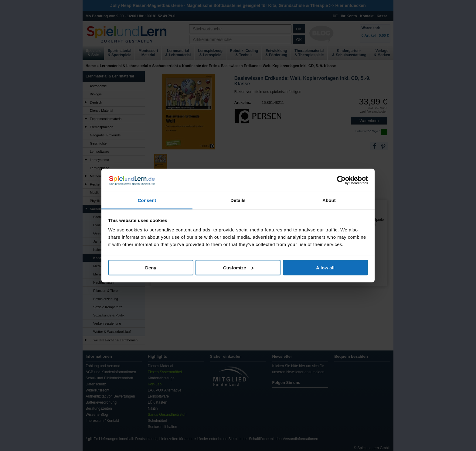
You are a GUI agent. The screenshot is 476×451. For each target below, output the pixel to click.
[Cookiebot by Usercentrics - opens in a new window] (341, 180)
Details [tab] (238, 200)
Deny (151, 267)
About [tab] (329, 200)
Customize (238, 267)
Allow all (325, 267)
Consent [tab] (147, 200)
